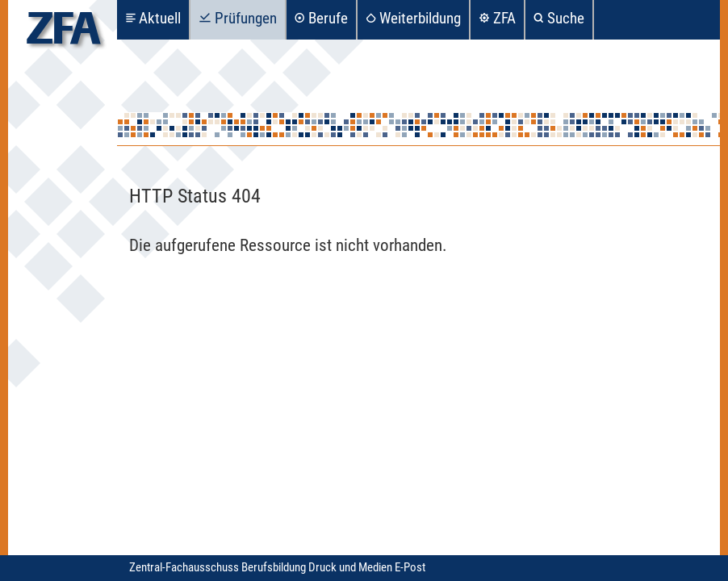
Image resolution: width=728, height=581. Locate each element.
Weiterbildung (420, 18)
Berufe (328, 18)
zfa (64, 33)
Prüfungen (246, 18)
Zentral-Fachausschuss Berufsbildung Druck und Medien (262, 567)
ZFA (504, 18)
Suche (566, 18)
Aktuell (160, 18)
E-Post (410, 567)
